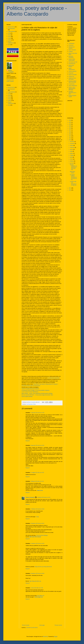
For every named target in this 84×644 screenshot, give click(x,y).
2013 (70, 138)
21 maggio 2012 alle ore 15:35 (37, 473)
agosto (72, 149)
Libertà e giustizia (72, 71)
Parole (9, 35)
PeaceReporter (72, 64)
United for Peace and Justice (72, 79)
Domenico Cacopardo (71, 57)
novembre (72, 144)
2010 (70, 190)
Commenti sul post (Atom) (32, 628)
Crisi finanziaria (29, 404)
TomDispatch (71, 44)
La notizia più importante (54, 378)
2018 (70, 128)
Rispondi (28, 441)
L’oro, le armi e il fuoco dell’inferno (30, 392)
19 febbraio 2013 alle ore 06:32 (37, 523)
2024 (70, 122)
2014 (70, 136)
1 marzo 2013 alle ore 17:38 (37, 588)
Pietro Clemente (72, 50)
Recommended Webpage (42, 535)
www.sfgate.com (41, 596)
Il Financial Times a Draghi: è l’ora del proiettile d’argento (35, 390)
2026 (70, 120)
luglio (71, 151)
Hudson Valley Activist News (72, 60)
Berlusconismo (11, 27)
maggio (72, 155)
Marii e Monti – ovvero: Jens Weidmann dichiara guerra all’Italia (37, 393)
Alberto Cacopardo (30, 497)
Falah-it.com (40, 490)
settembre (72, 147)
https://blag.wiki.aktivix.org (35, 581)
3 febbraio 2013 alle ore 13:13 (37, 481)
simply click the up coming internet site (43, 567)
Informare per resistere (72, 48)
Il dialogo (71, 52)
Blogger (56, 637)
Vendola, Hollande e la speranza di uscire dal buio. (73, 167)
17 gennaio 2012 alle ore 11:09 (37, 413)
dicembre (72, 142)
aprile (71, 157)
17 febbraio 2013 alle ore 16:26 (37, 509)
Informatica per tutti (73, 62)
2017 (70, 130)
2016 (70, 132)
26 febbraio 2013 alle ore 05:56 (37, 573)
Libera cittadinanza (73, 86)
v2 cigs (37, 517)
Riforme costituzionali (11, 42)
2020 (70, 126)
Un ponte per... (72, 84)
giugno (72, 153)
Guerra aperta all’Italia (27, 396)
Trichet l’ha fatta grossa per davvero (30, 389)
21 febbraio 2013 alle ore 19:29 (37, 543)
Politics (34, 404)
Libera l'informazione (72, 69)
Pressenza (71, 45)
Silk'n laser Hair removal (35, 537)
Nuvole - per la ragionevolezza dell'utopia (72, 89)
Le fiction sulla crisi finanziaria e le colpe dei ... (74, 183)
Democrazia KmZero (71, 66)
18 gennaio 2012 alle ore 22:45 (37, 445)
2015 (70, 134)
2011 (70, 188)
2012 (70, 140)
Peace (9, 37)
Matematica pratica (72, 172)
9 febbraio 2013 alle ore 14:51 (44, 497)
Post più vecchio (58, 625)
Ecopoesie (71, 73)
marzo (72, 159)
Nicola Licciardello (73, 75)
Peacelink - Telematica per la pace (72, 93)
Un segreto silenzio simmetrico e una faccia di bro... (73, 177)
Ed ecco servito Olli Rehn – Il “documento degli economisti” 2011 (37, 395)
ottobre (72, 145)
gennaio (72, 163)
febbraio (72, 161)
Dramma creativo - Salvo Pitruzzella (73, 82)
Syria (9, 45)
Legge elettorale (11, 31)
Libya (9, 33)
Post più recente (26, 625)
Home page (42, 625)
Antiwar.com (71, 76)
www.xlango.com (39, 597)
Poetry (9, 38)
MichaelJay (45, 637)
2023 (70, 124)
